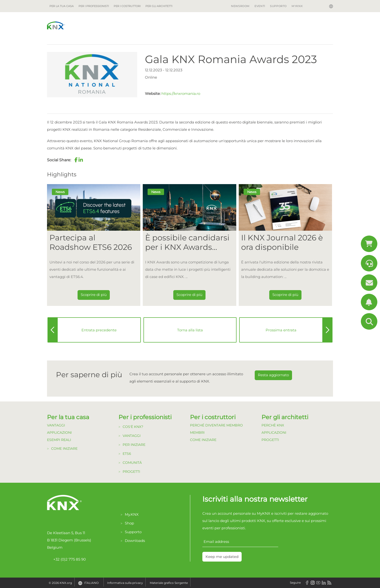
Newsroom (240, 6)
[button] (76, 160)
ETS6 (127, 454)
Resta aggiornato (273, 375)
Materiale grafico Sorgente (169, 583)
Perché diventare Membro (216, 425)
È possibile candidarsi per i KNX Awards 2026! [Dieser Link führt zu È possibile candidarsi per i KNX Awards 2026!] (187, 242)
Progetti (131, 472)
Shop (129, 523)
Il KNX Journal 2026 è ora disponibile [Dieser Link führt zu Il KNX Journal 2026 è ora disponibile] (282, 242)
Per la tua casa (62, 6)
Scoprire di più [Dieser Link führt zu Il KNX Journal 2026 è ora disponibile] (285, 295)
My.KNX (132, 514)
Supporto (278, 6)
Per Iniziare (134, 445)
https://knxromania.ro (181, 94)
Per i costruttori (127, 6)
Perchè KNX (273, 425)
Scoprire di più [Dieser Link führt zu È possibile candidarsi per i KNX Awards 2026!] (189, 295)
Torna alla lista (190, 330)
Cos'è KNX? (133, 427)
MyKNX (297, 6)
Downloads (135, 541)
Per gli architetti (159, 6)
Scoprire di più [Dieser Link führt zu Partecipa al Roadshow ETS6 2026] (94, 295)
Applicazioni (59, 433)
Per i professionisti (94, 6)
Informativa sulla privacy (125, 583)
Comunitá (132, 463)
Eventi (260, 6)
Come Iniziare (64, 449)
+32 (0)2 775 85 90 (66, 559)
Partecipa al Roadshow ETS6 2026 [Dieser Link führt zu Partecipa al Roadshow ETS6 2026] (91, 242)
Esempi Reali (59, 440)
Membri (197, 433)
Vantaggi (56, 425)
